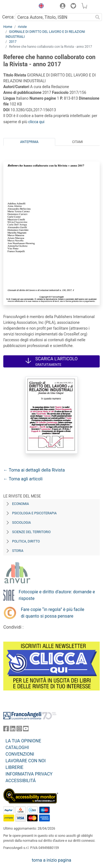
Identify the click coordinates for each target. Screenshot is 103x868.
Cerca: (8, 17)
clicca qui (36, 122)
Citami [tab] (78, 142)
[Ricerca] (98, 17)
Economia (20, 504)
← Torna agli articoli (23, 479)
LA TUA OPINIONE (23, 741)
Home (8, 27)
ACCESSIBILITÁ (21, 781)
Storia (18, 551)
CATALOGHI (17, 747)
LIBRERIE (14, 767)
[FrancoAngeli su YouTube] (26, 730)
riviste (22, 27)
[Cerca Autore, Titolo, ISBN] (54, 17)
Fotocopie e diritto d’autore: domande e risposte (57, 595)
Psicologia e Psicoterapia (34, 513)
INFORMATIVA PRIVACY (29, 774)
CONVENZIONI (20, 754)
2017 (13, 42)
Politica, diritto (26, 541)
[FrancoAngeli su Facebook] (6, 730)
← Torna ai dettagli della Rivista (34, 470)
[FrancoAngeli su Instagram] (19, 730)
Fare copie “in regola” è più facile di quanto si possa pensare (53, 613)
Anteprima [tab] (29, 142)
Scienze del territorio (31, 532)
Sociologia (21, 523)
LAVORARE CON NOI (26, 761)
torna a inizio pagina (51, 860)
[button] (40, 7)
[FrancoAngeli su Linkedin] (13, 730)
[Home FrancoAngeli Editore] (18, 7)
